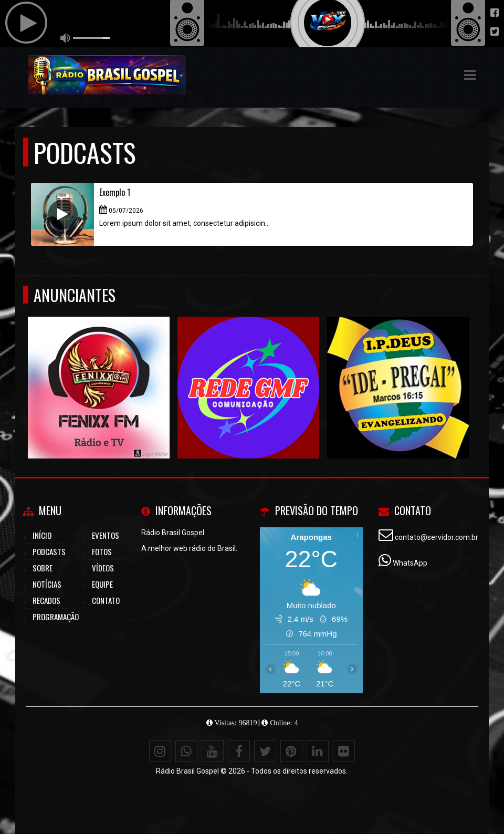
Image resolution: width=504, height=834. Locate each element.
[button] (470, 75)
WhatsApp (410, 563)
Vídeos (103, 568)
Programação (56, 617)
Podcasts (49, 551)
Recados (46, 600)
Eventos (106, 535)
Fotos (102, 551)
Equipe (102, 584)
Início (42, 535)
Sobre (43, 568)
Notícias (47, 584)
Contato (106, 600)
